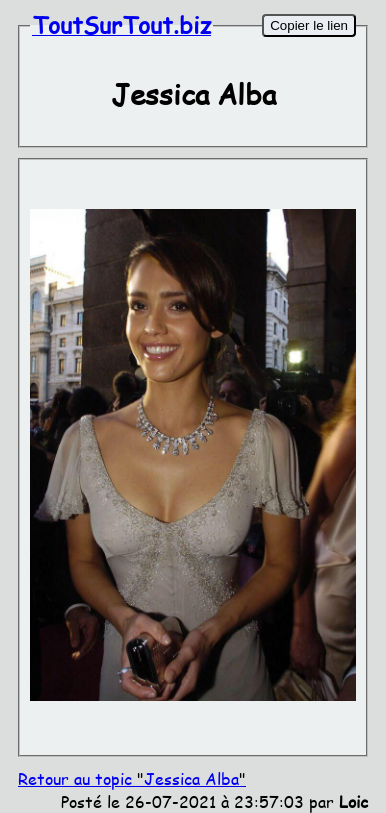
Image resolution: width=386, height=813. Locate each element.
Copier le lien (309, 25)
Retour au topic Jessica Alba (132, 778)
